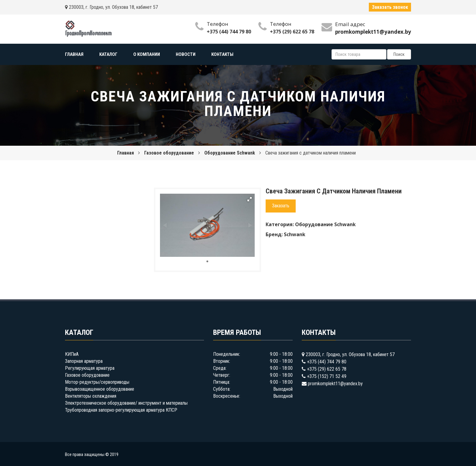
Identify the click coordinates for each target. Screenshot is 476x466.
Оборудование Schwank (230, 153)
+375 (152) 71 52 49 (327, 376)
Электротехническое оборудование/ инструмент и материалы (126, 403)
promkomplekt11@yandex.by (335, 384)
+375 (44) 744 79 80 (229, 32)
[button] (250, 199)
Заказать (281, 206)
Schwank (295, 234)
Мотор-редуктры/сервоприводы (97, 382)
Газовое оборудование (169, 153)
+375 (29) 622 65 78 (292, 32)
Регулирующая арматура (90, 368)
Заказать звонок (390, 7)
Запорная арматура (84, 361)
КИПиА (72, 354)
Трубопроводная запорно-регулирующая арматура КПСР (121, 410)
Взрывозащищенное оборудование (100, 389)
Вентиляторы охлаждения (91, 396)
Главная (126, 153)
